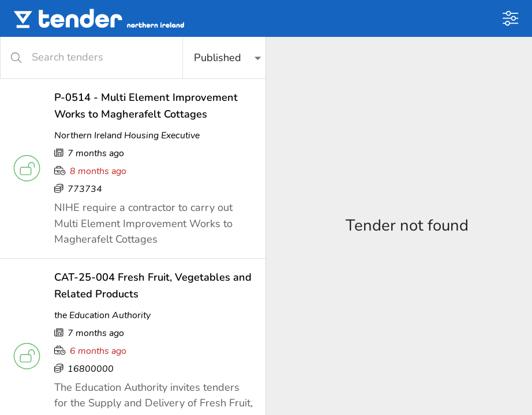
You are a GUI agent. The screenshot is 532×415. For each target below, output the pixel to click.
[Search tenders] (100, 57)
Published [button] (218, 58)
